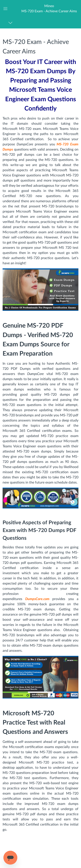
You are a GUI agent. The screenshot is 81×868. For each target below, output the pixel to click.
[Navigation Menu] (11, 23)
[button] (49, 9)
